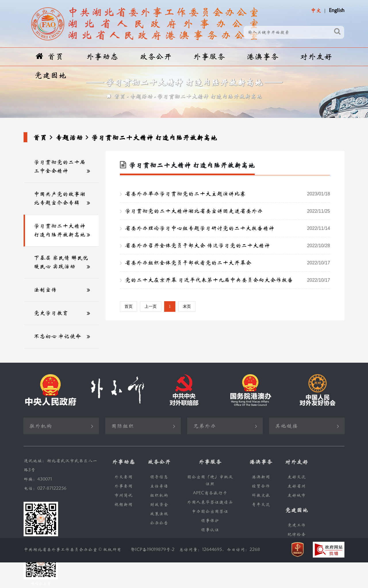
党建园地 (50, 75)
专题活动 (141, 96)
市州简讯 (123, 495)
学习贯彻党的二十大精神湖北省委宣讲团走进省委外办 (227, 211)
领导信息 (159, 477)
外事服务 (209, 57)
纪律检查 (296, 534)
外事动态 (102, 57)
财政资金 (159, 505)
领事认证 (210, 530)
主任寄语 (159, 486)
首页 (50, 56)
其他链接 (286, 426)
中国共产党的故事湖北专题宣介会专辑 (60, 198)
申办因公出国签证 (210, 511)
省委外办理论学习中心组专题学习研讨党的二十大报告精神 (227, 228)
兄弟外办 (204, 426)
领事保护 (210, 521)
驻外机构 (41, 426)
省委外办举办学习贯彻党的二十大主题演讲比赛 (227, 194)
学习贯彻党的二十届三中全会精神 (60, 167)
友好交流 (296, 477)
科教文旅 (261, 495)
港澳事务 (262, 57)
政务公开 (156, 57)
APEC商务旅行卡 (210, 493)
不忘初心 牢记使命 (57, 336)
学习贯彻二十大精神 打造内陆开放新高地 (209, 96)
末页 (187, 307)
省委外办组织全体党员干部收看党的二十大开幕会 (227, 263)
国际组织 (122, 426)
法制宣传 (45, 290)
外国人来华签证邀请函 (210, 502)
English (337, 11)
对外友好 (316, 57)
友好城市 (296, 495)
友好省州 (296, 486)
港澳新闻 (261, 477)
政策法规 (159, 514)
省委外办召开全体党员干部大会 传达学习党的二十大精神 (227, 246)
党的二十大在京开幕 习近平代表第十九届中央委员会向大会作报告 (227, 280)
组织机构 (159, 495)
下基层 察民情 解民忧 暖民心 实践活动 (61, 262)
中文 (316, 11)
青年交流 (261, 505)
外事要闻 (123, 486)
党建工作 (296, 525)
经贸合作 (261, 486)
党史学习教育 (51, 313)
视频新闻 (123, 505)
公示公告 (159, 523)
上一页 (151, 307)
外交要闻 (123, 477)
